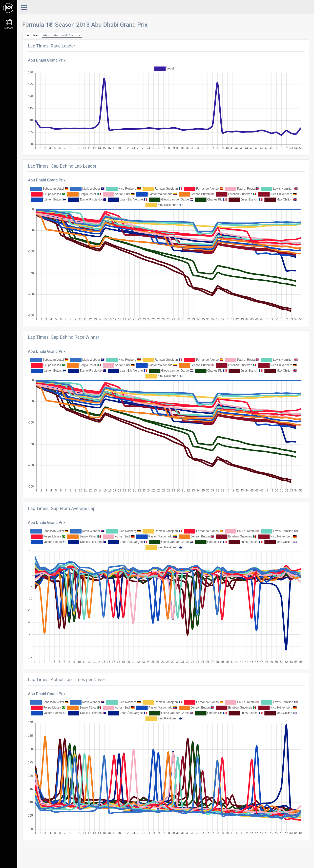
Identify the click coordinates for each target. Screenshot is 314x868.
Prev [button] (27, 35)
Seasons (9, 24)
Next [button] (36, 35)
